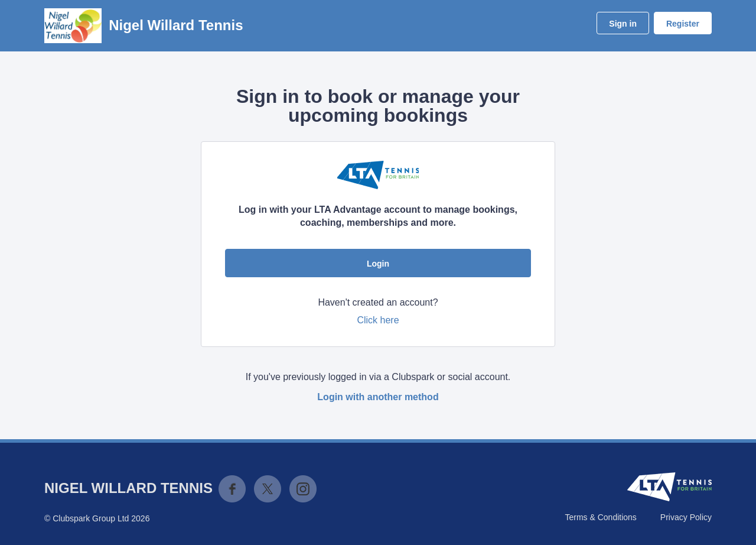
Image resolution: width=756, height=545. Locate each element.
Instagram (303, 489)
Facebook (232, 489)
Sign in (623, 24)
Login (378, 264)
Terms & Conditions (600, 517)
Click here (378, 320)
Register (683, 24)
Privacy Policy (686, 517)
